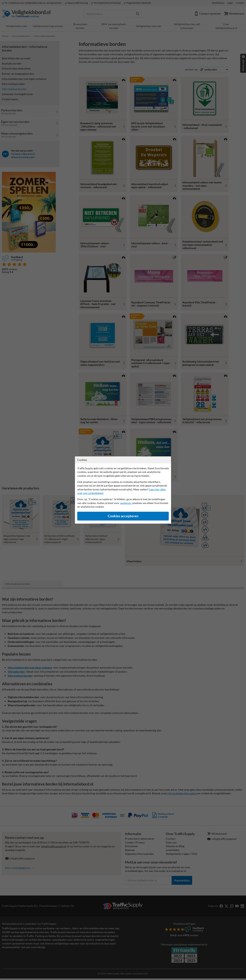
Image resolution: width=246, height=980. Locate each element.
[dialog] (123, 490)
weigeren (126, 503)
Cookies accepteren (123, 516)
